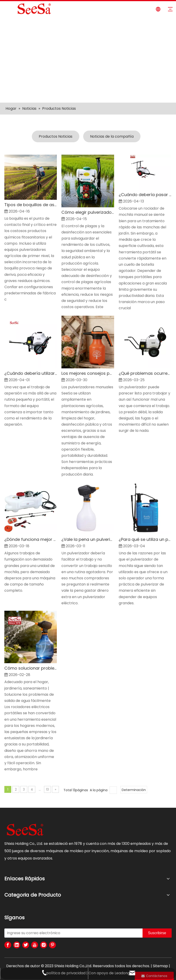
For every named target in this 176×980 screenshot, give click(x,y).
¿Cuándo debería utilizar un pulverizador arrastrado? (31, 373)
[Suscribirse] (157, 933)
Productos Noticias (56, 136)
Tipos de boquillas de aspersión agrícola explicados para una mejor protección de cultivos (31, 205)
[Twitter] (26, 945)
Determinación (134, 790)
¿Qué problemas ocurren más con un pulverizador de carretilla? (145, 373)
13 (47, 789)
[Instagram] (44, 945)
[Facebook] (8, 945)
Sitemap (160, 966)
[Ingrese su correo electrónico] (73, 933)
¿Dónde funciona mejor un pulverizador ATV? (31, 539)
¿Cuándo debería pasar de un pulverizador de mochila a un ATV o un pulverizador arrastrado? (145, 195)
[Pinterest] (52, 945)
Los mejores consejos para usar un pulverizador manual (88, 373)
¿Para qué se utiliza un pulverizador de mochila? (145, 539)
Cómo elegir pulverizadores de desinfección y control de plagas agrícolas (88, 212)
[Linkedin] (17, 945)
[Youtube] (35, 945)
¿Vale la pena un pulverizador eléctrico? (88, 539)
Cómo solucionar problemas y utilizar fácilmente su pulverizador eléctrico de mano (31, 668)
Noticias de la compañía (112, 136)
